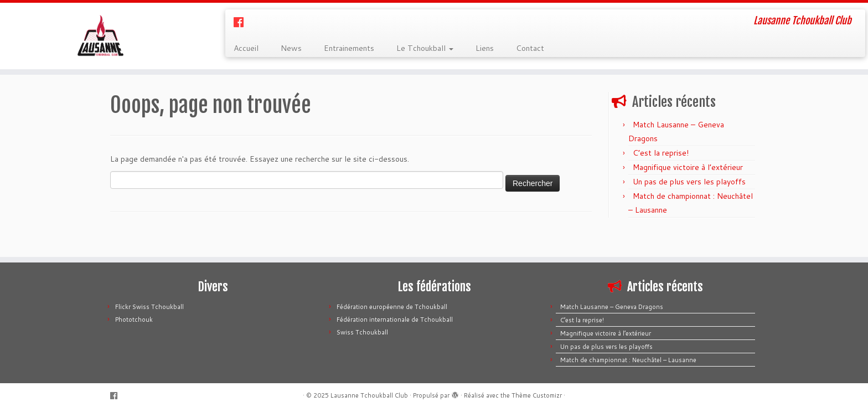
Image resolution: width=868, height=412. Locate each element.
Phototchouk (134, 320)
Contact (530, 48)
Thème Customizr (537, 395)
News (291, 48)
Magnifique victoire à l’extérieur (688, 167)
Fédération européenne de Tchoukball (392, 307)
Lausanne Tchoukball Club (369, 395)
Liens (485, 48)
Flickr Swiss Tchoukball (149, 307)
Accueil (246, 48)
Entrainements (349, 48)
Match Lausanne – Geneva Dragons (612, 307)
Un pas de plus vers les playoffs (689, 182)
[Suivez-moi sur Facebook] (242, 22)
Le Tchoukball (425, 48)
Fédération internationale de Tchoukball (395, 320)
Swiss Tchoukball (362, 332)
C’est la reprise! (661, 153)
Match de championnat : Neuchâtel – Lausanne (628, 360)
